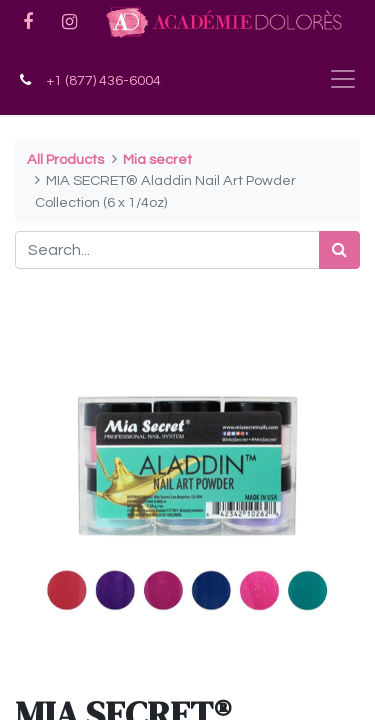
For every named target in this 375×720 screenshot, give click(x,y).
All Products (65, 159)
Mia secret (157, 159)
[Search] (339, 250)
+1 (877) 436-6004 (103, 80)
